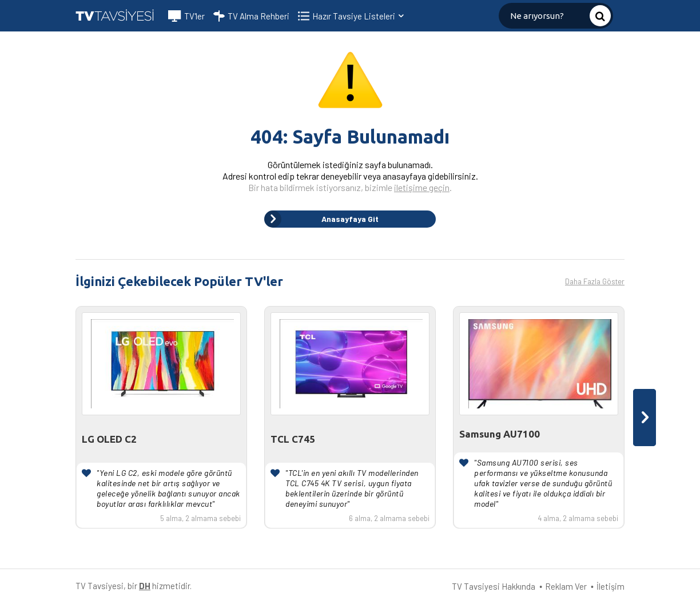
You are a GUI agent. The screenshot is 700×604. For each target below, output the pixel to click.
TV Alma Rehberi (251, 16)
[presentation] (645, 418)
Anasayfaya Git (321, 219)
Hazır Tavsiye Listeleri (359, 16)
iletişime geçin (422, 187)
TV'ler (186, 16)
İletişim (610, 586)
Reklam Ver (566, 586)
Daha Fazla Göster (595, 281)
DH (145, 586)
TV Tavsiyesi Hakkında (494, 586)
